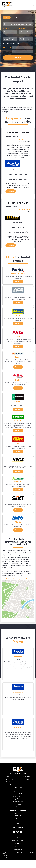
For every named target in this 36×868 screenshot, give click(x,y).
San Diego (9, 782)
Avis (18, 337)
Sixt (18, 502)
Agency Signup (18, 849)
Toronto (27, 782)
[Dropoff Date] (11, 39)
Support (18, 835)
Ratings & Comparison (18, 791)
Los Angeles (9, 777)
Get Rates (11, 191)
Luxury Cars (18, 813)
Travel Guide (18, 804)
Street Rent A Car (18, 203)
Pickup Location (9, 21)
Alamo (18, 315)
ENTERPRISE (18, 401)
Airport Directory (18, 796)
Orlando (27, 779)
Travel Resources (18, 801)
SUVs (18, 821)
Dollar (18, 380)
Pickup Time (23, 29)
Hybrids (18, 818)
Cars (7, 17)
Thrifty (18, 522)
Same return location (12, 43)
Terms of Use (24, 852)
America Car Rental (18, 133)
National (18, 482)
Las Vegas (9, 785)
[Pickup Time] (27, 32)
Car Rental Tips (18, 807)
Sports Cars (18, 816)
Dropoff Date (8, 36)
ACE (18, 295)
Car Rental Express (5, 856)
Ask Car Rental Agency (18, 840)
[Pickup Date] (11, 32)
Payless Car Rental (18, 273)
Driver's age (7, 47)
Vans (15, 17)
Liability (32, 852)
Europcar (18, 421)
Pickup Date (7, 29)
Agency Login (18, 846)
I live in (5, 52)
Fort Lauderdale (27, 777)
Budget (18, 357)
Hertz (18, 463)
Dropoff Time (24, 36)
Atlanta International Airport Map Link (16, 579)
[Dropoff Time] (27, 39)
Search (18, 57)
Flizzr (18, 444)
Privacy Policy (15, 852)
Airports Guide (18, 799)
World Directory (18, 793)
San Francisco (9, 779)
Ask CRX (18, 838)
